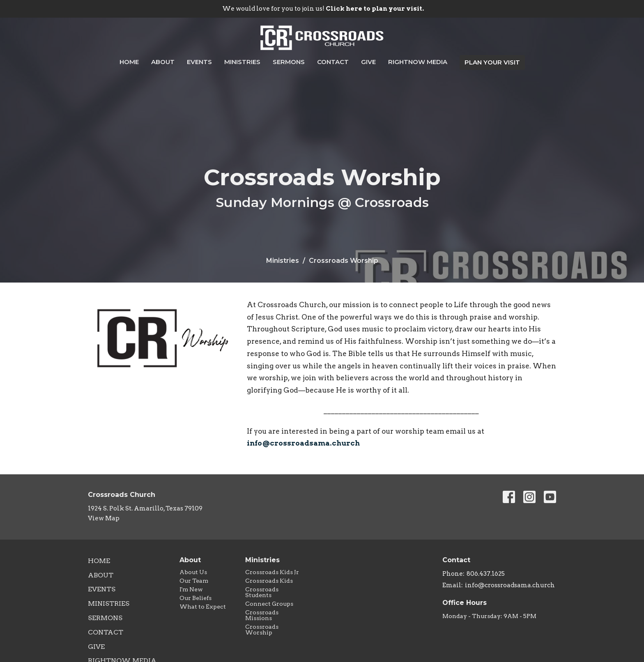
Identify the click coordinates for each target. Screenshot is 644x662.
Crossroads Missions (262, 615)
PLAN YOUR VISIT (492, 62)
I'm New (191, 589)
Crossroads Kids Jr (272, 572)
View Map (104, 518)
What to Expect (203, 607)
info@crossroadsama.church (303, 443)
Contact (333, 62)
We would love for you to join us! (323, 9)
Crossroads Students (262, 592)
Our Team (194, 581)
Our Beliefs (195, 598)
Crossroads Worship (262, 630)
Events (199, 62)
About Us (193, 572)
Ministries (242, 62)
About (163, 62)
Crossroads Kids (269, 581)
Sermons (289, 62)
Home (129, 62)
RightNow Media (418, 62)
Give (368, 62)
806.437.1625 (486, 574)
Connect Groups (269, 604)
